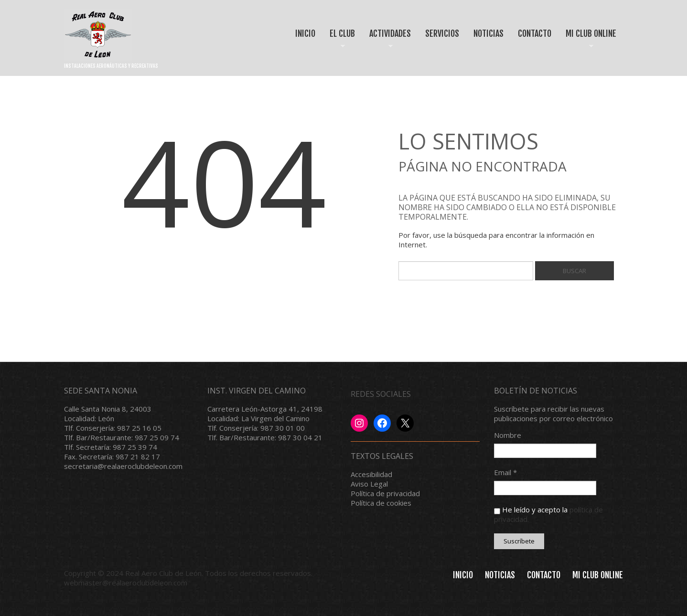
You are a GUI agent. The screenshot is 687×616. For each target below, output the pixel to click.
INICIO (305, 33)
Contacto (544, 575)
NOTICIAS (488, 33)
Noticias (500, 575)
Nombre (508, 435)
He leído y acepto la (548, 514)
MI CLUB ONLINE (588, 42)
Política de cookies (381, 503)
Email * (505, 472)
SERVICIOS (442, 33)
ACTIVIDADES (387, 42)
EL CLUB (339, 42)
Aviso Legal (369, 484)
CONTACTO (535, 33)
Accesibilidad (371, 474)
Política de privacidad (385, 493)
